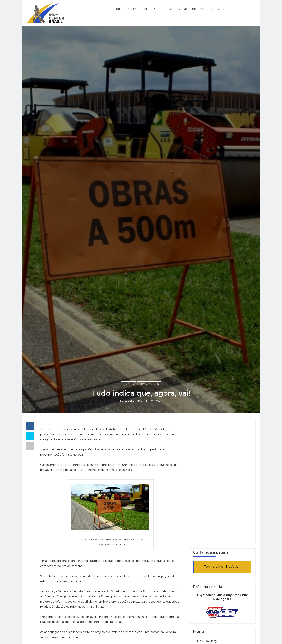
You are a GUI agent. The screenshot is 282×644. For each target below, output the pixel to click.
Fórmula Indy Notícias (221, 567)
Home (119, 9)
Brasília (128, 384)
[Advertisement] (222, 482)
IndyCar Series (149, 384)
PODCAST (199, 9)
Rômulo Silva (127, 401)
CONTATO (217, 9)
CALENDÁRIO (152, 9)
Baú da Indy (207, 641)
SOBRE (133, 9)
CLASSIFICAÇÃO (176, 9)
